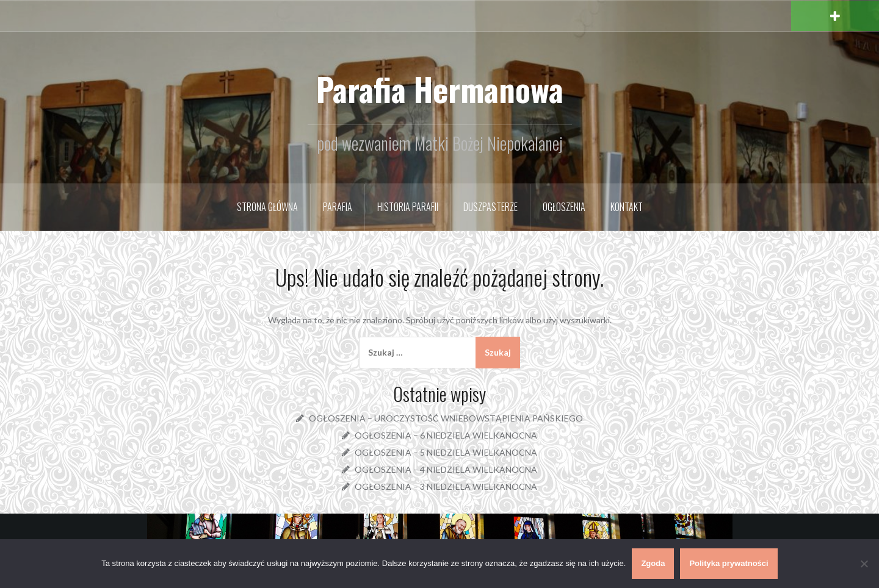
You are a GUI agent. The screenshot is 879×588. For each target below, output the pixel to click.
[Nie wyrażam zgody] (864, 564)
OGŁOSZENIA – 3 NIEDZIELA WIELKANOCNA (446, 486)
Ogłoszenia (564, 207)
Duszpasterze (490, 207)
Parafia (338, 207)
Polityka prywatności (729, 563)
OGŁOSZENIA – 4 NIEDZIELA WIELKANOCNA (446, 469)
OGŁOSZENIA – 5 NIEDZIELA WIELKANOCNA (446, 452)
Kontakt (627, 207)
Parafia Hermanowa (440, 89)
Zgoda (653, 563)
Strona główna (267, 207)
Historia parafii (408, 207)
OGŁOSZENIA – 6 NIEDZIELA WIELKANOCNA (446, 435)
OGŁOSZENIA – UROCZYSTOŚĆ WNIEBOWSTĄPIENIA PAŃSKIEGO (446, 418)
